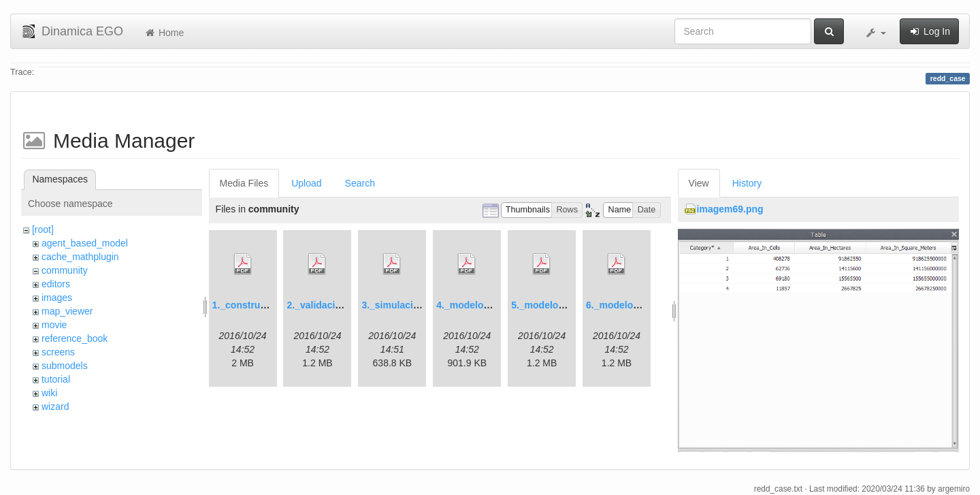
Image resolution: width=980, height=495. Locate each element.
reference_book (75, 338)
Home (164, 33)
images (57, 298)
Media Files (244, 183)
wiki (49, 393)
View (699, 183)
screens (58, 352)
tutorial (56, 379)
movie (54, 325)
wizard (55, 406)
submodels (65, 366)
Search (360, 183)
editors (56, 284)
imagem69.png (730, 209)
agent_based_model (85, 243)
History (747, 183)
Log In (929, 31)
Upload (306, 183)
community (65, 270)
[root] (43, 229)
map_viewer (67, 311)
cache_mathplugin (80, 257)
